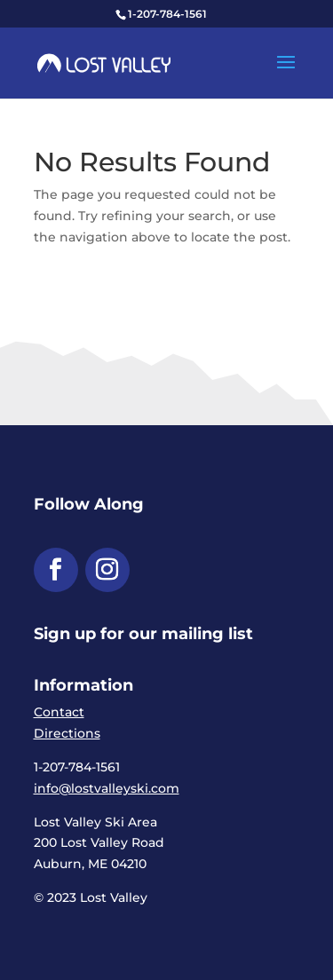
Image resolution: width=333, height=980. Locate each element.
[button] (286, 74)
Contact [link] (59, 712)
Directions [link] (67, 733)
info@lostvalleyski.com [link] (107, 788)
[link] (104, 62)
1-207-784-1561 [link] (167, 14)
